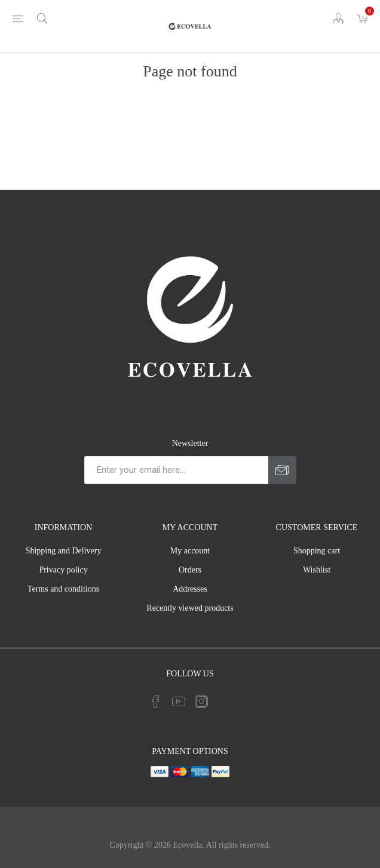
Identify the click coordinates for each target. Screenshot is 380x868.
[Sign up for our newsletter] (176, 470)
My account (190, 551)
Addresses (190, 589)
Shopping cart (317, 551)
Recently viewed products (190, 608)
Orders (190, 570)
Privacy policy (63, 570)
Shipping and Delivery (64, 551)
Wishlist (317, 570)
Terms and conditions (63, 589)
